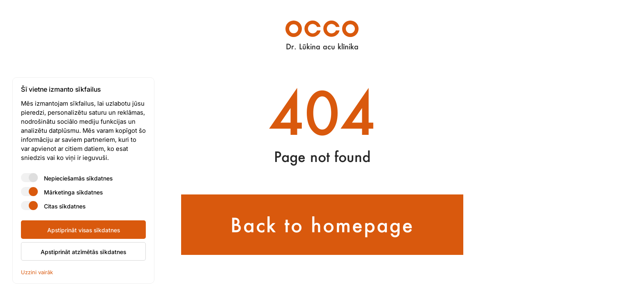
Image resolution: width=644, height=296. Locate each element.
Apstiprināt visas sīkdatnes (84, 230)
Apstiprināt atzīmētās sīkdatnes (83, 252)
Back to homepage (322, 225)
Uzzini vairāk (37, 272)
